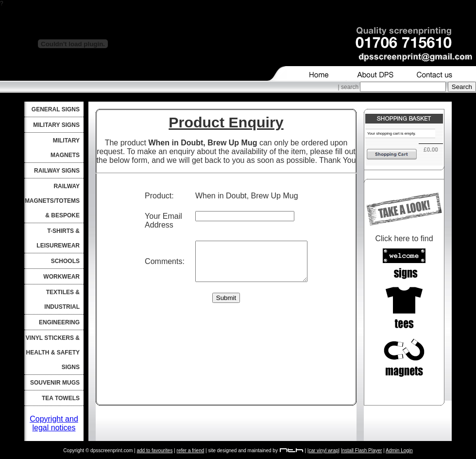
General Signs (56, 109)
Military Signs (56, 125)
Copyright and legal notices (54, 423)
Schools (65, 261)
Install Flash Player (361, 450)
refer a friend (191, 450)
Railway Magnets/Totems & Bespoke (52, 201)
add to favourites (154, 450)
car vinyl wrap (323, 450)
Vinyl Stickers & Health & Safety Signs (53, 353)
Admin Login (399, 450)
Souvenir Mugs (55, 383)
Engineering (59, 322)
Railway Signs (57, 171)
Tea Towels (61, 398)
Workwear (61, 277)
